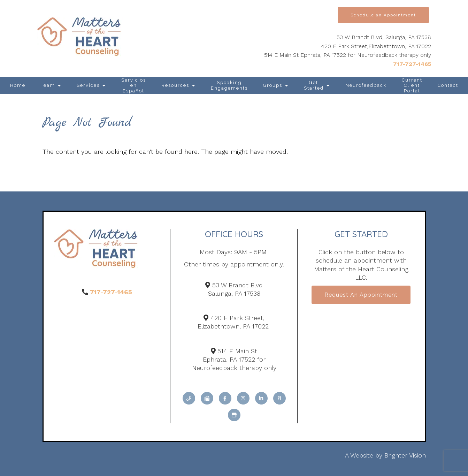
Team (48, 85)
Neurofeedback (366, 85)
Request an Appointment (361, 295)
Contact (448, 85)
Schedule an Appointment (383, 15)
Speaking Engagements (229, 85)
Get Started (314, 85)
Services (88, 85)
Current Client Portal (412, 85)
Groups (273, 85)
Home (18, 85)
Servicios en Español (134, 85)
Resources (175, 85)
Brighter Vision (405, 455)
